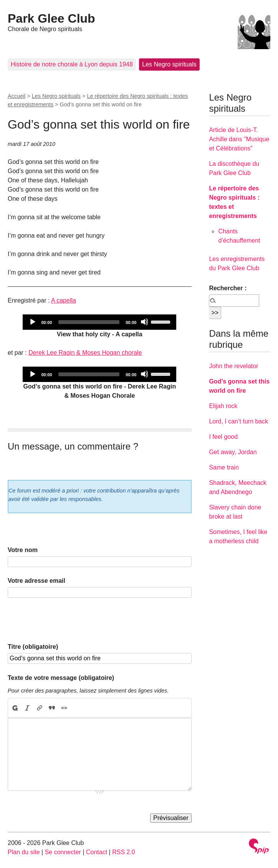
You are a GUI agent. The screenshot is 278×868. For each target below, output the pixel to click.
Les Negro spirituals (169, 64)
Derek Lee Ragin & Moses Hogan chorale (85, 353)
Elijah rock (223, 406)
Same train (224, 467)
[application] (99, 322)
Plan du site (24, 852)
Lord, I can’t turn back (238, 421)
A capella (64, 300)
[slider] (89, 322)
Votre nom (23, 550)
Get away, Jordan (233, 452)
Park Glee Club (51, 18)
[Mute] (144, 322)
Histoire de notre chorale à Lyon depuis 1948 (72, 64)
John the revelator (233, 366)
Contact (97, 852)
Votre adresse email (36, 581)
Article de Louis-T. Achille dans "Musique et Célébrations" (239, 139)
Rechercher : (228, 288)
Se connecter (63, 852)
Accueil (17, 96)
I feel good (223, 437)
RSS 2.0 (124, 852)
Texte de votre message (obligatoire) (61, 678)
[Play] (32, 322)
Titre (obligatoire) (33, 647)
